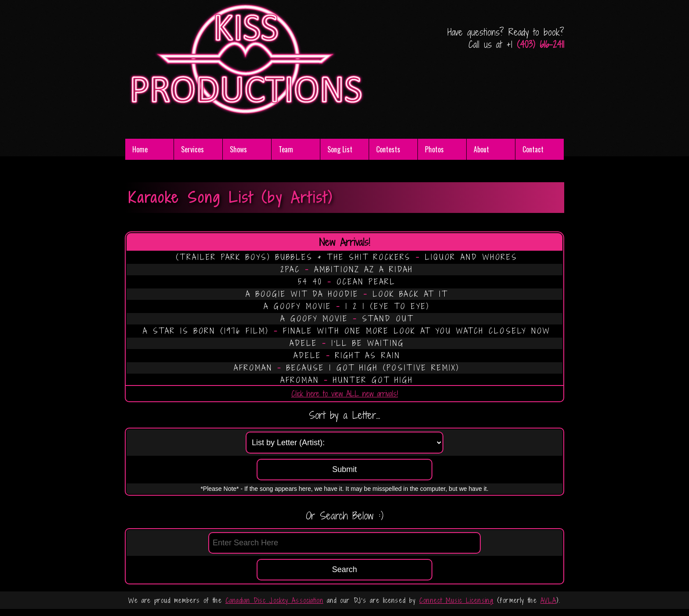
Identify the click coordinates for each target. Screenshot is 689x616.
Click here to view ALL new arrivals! (345, 394)
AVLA (548, 600)
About (481, 149)
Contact (533, 149)
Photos (434, 149)
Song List (340, 149)
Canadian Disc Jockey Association (274, 600)
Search (344, 569)
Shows (238, 149)
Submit (344, 469)
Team (286, 149)
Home (140, 149)
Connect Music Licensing (456, 600)
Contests (388, 149)
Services (192, 149)
